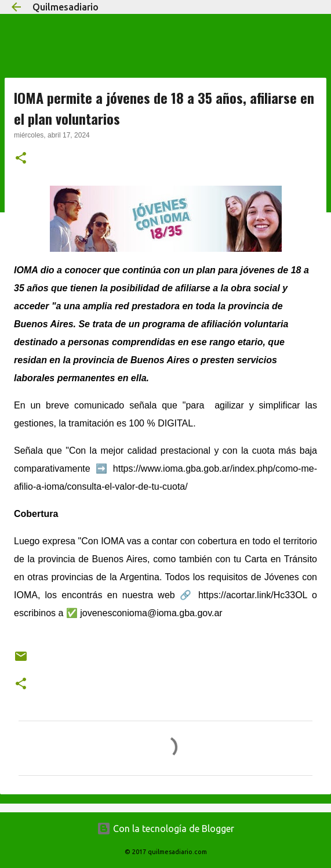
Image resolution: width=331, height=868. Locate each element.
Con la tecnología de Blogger (165, 829)
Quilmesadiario (66, 7)
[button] (21, 159)
